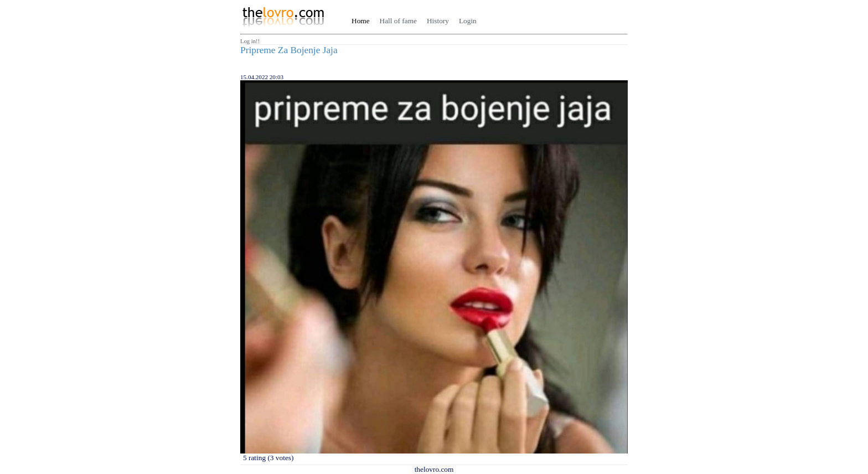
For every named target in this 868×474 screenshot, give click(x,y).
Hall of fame (398, 21)
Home (361, 21)
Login (468, 21)
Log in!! (250, 41)
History (438, 21)
